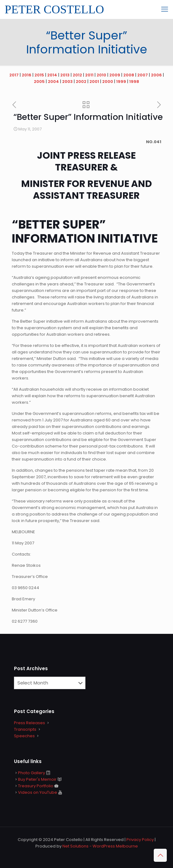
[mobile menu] (165, 9)
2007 (143, 75)
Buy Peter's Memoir (37, 779)
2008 (129, 75)
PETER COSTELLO (54, 9)
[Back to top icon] (160, 855)
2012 (77, 75)
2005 (39, 82)
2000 (108, 82)
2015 (39, 75)
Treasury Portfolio (36, 786)
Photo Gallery (32, 773)
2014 (52, 75)
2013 (65, 75)
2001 (94, 82)
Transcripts (25, 729)
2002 (81, 82)
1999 (121, 82)
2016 (27, 75)
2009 (115, 75)
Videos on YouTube (38, 792)
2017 (14, 75)
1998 (134, 82)
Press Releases (30, 723)
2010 (101, 75)
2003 (67, 82)
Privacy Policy (140, 840)
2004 (53, 82)
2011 (89, 75)
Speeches (24, 736)
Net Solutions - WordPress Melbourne (100, 846)
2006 (156, 75)
